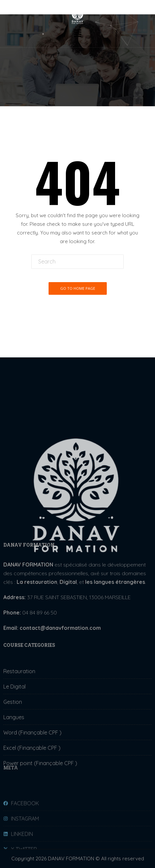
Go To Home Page (78, 288)
